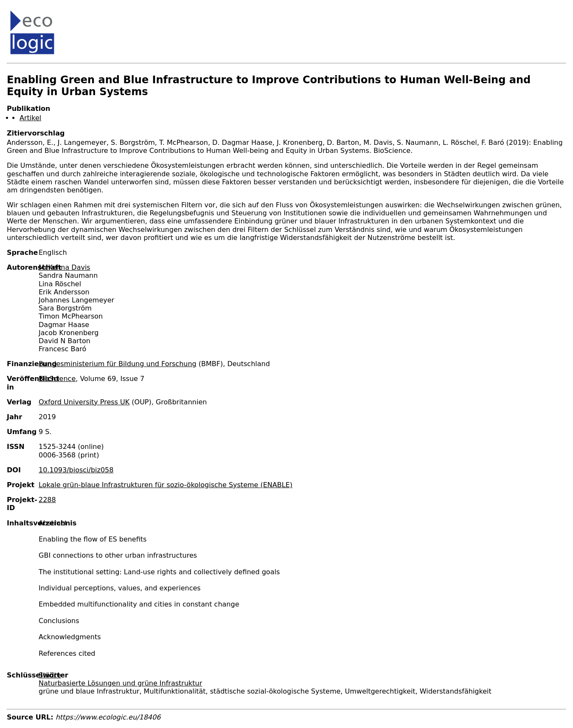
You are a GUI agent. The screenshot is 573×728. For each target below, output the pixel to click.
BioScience (57, 379)
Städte (50, 675)
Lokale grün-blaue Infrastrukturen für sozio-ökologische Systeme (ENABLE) (166, 485)
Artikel (30, 118)
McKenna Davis (65, 267)
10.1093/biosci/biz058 (76, 470)
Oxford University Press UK (84, 402)
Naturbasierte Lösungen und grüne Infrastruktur (120, 683)
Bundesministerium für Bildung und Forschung (118, 364)
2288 (47, 500)
